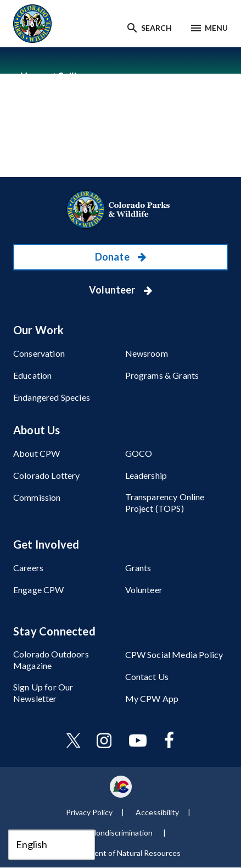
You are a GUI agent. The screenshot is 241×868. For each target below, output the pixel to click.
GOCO (139, 453)
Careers (28, 568)
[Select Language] (52, 845)
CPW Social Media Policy (174, 654)
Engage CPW (39, 590)
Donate (113, 257)
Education (32, 375)
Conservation (39, 353)
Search (156, 28)
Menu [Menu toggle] (216, 28)
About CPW (37, 453)
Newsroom (147, 353)
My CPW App (152, 698)
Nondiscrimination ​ (122, 833)
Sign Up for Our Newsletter (43, 693)
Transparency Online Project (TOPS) (165, 502)
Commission (37, 497)
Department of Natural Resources (122, 853)
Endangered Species (52, 397)
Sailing (73, 76)
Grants (138, 568)
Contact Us (147, 676)
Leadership (146, 475)
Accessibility (157, 812)
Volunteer (113, 290)
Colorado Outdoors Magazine (51, 660)
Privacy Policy (89, 812)
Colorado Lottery (47, 475)
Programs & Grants (162, 375)
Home (33, 76)
